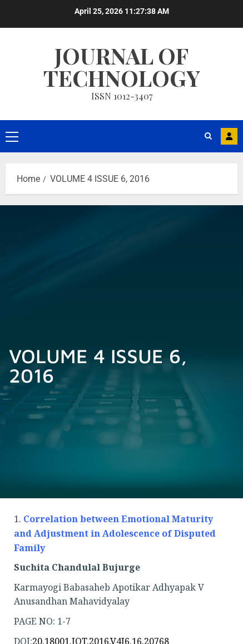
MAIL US (229, 136)
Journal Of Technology (122, 66)
